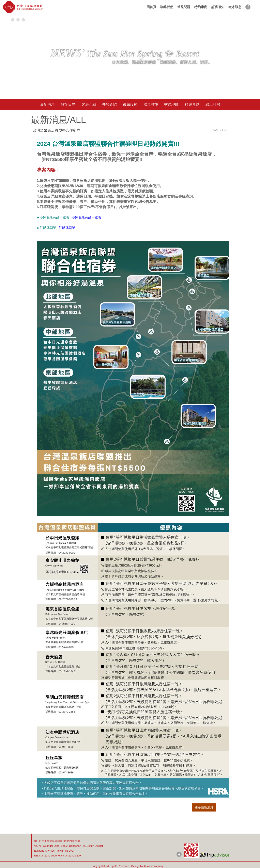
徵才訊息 (235, 7)
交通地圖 (171, 104)
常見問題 (184, 7)
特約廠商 (201, 7)
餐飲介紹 (109, 104)
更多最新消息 (204, 807)
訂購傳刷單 (67, 228)
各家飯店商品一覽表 (87, 217)
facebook (248, 7)
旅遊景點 (192, 104)
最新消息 (47, 104)
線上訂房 (213, 104)
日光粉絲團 (179, 854)
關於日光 (68, 104)
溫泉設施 (151, 104)
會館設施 (130, 104)
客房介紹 (89, 104)
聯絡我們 (167, 7)
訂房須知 (218, 7)
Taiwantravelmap (154, 866)
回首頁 (151, 7)
